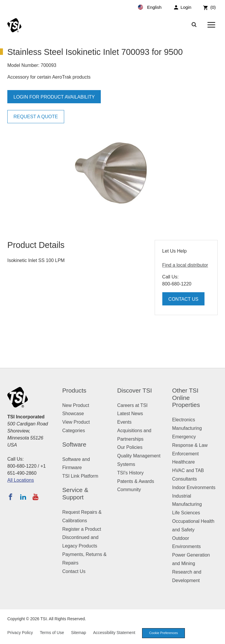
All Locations (21, 480)
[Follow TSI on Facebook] (11, 497)
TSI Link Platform (80, 476)
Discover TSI (135, 390)
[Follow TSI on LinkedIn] (23, 497)
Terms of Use (52, 633)
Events (124, 422)
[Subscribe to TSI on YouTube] (35, 497)
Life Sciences (186, 513)
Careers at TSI (132, 405)
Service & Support (75, 493)
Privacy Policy (20, 633)
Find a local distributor (185, 265)
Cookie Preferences (163, 633)
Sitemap (78, 633)
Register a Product (82, 529)
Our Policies (130, 447)
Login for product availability (54, 97)
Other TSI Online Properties (186, 398)
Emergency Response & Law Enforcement (190, 445)
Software (74, 444)
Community (129, 490)
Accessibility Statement (114, 633)
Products (74, 390)
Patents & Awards (136, 481)
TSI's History (130, 473)
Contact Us (184, 299)
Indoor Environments (194, 487)
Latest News (130, 414)
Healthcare (184, 462)
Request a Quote (36, 117)
